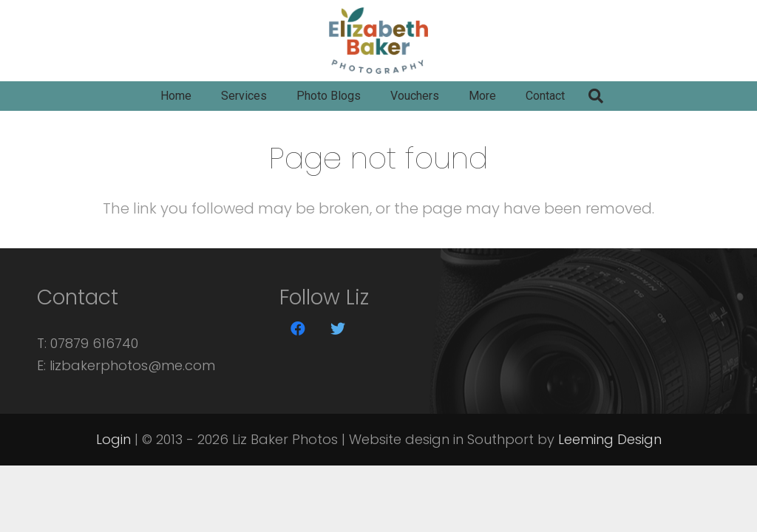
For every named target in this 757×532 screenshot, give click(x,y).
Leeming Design (610, 439)
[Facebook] (298, 329)
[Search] (596, 96)
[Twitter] (338, 329)
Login (113, 439)
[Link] (378, 41)
